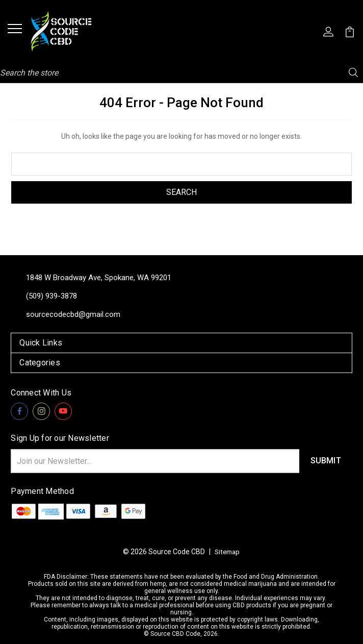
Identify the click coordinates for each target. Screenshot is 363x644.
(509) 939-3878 (51, 296)
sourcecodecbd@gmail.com (73, 314)
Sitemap (227, 552)
